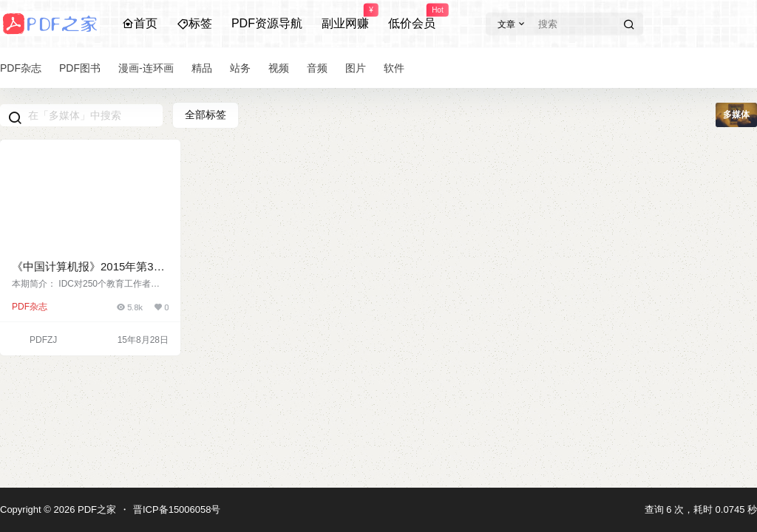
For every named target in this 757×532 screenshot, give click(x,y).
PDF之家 (95, 509)
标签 (194, 23)
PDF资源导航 (267, 23)
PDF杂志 (30, 307)
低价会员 (412, 17)
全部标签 (206, 115)
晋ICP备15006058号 (177, 509)
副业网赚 (345, 17)
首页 (140, 23)
